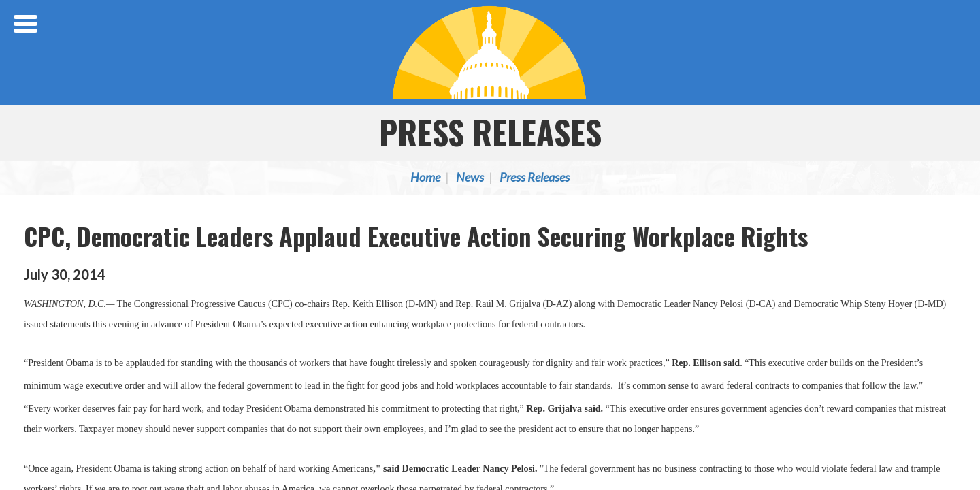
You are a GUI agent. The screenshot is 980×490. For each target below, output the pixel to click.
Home (425, 177)
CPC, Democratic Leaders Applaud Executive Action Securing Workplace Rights (416, 236)
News (470, 177)
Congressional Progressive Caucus (490, 52)
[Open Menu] (27, 24)
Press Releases (490, 132)
